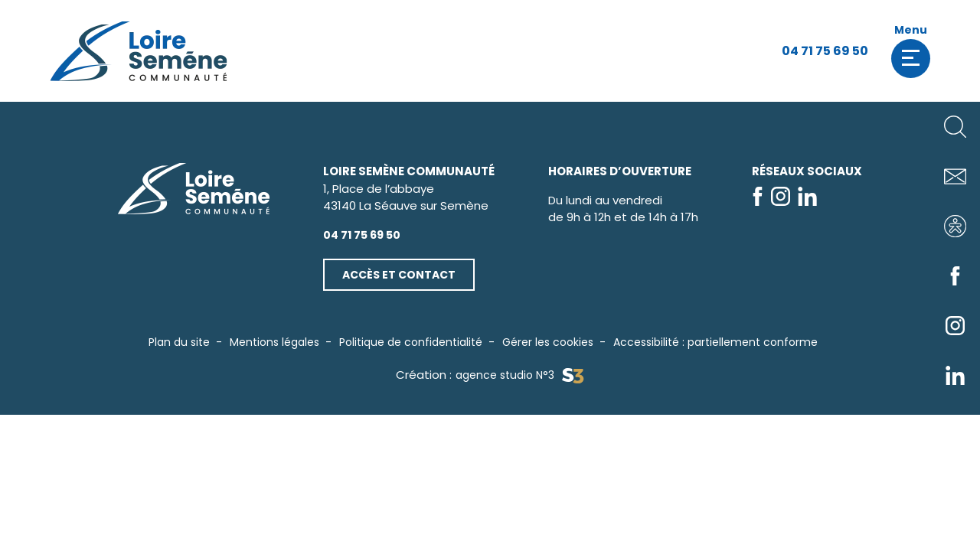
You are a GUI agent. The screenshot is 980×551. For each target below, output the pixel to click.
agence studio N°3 (519, 375)
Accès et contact (399, 275)
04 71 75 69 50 (825, 51)
